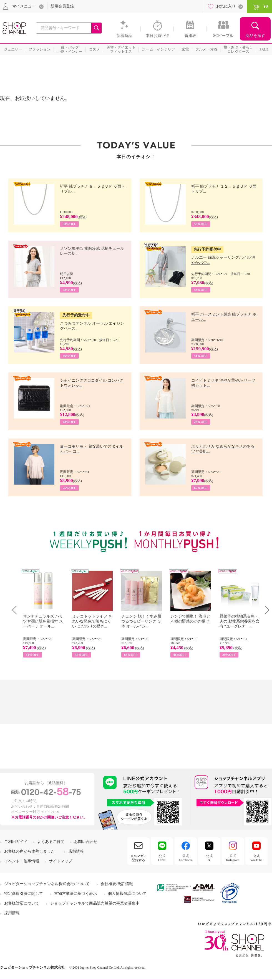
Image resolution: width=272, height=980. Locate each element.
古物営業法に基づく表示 (75, 894)
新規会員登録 (62, 6)
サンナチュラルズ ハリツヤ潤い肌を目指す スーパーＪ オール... (43, 621)
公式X (209, 858)
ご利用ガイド (16, 842)
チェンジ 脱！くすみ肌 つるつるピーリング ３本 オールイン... (141, 621)
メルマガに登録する (138, 858)
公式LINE (162, 858)
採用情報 (12, 913)
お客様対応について (22, 903)
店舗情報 (76, 851)
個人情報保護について (127, 894)
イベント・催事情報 (22, 861)
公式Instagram (233, 858)
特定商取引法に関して (24, 894)
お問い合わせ (86, 842)
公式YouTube (256, 858)
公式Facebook (186, 858)
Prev (17, 610)
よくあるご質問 (51, 842)
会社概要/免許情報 (117, 884)
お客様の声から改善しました (29, 851)
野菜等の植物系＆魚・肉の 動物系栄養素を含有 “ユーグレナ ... (240, 621)
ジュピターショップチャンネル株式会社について (47, 884)
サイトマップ (61, 861)
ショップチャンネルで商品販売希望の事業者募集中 (95, 903)
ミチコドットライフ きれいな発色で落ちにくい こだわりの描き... (92, 621)
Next (265, 610)
